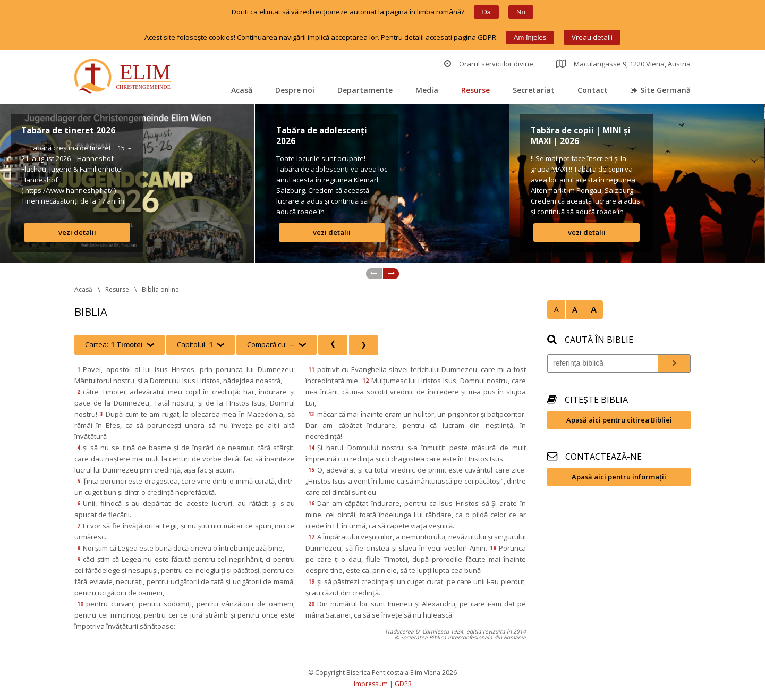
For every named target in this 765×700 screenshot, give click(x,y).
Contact (593, 90)
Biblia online (160, 289)
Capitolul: (195, 345)
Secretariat (534, 90)
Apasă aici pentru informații (619, 477)
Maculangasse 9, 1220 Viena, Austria (623, 64)
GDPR (403, 684)
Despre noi (295, 90)
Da (486, 12)
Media (427, 90)
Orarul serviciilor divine (489, 64)
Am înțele (530, 37)
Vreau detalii (592, 37)
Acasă (242, 90)
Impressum (371, 684)
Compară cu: (271, 345)
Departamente (365, 90)
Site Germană (661, 90)
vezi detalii (77, 232)
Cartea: (114, 345)
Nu (521, 12)
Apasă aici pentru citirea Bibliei (619, 420)
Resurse (475, 90)
